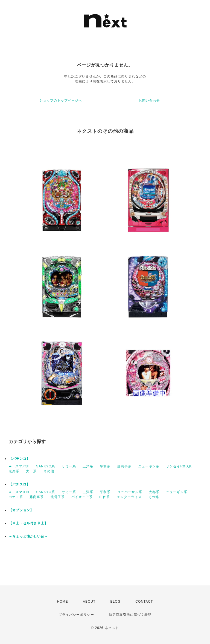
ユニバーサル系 (130, 492)
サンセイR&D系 (179, 466)
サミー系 (69, 466)
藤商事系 (124, 466)
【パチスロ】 (19, 484)
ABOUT (89, 602)
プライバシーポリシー (76, 615)
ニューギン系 (149, 466)
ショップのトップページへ (61, 100)
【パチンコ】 (19, 459)
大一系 (31, 471)
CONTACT (144, 602)
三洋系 (88, 466)
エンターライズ (129, 497)
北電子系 (58, 497)
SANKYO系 (46, 466)
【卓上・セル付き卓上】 (28, 523)
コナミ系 (16, 497)
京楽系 (14, 471)
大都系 (154, 492)
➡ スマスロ (19, 492)
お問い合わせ (149, 100)
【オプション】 (21, 510)
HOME (63, 602)
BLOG (116, 602)
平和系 (105, 466)
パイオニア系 (82, 497)
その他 (49, 471)
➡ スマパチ (19, 466)
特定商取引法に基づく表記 (130, 615)
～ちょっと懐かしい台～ (28, 536)
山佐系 (105, 497)
